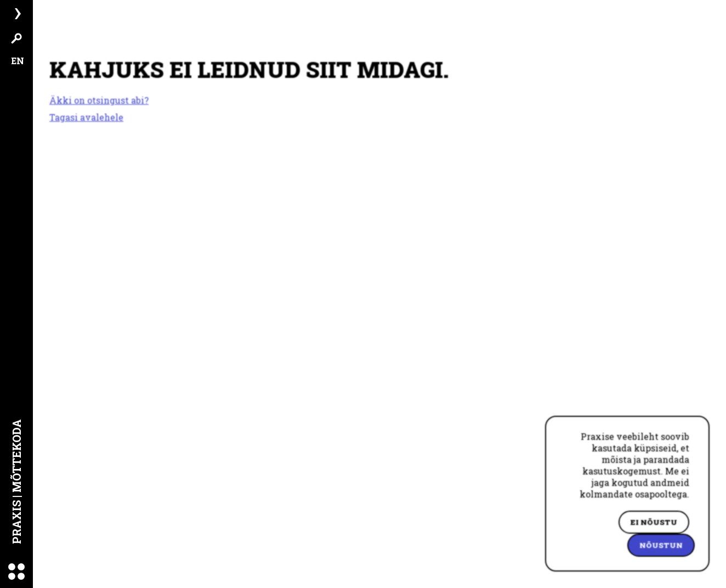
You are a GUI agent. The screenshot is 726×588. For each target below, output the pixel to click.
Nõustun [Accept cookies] (661, 545)
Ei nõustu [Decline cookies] (654, 522)
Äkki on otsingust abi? (99, 100)
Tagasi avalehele (86, 117)
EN (18, 61)
